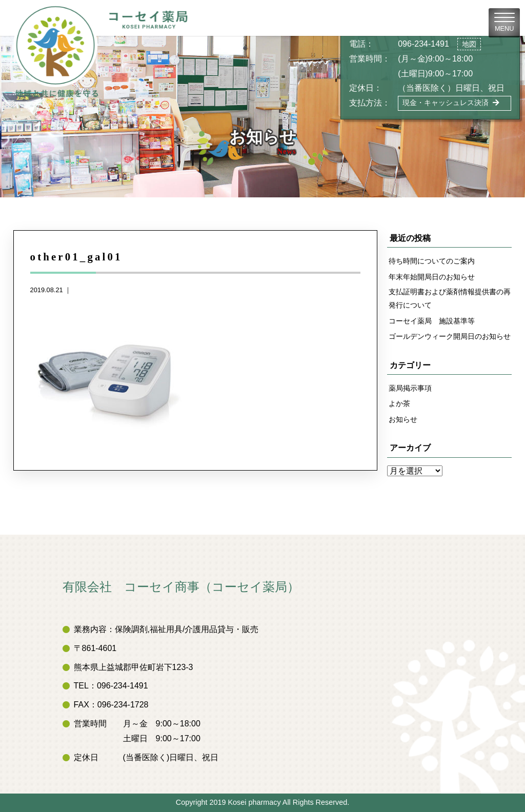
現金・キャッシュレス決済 (451, 103)
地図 (469, 44)
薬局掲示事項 (410, 388)
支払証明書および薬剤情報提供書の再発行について (450, 298)
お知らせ (403, 419)
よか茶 (399, 403)
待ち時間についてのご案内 (432, 261)
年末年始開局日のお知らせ (432, 277)
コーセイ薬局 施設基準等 (432, 321)
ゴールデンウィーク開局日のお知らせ (450, 336)
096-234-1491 (423, 44)
